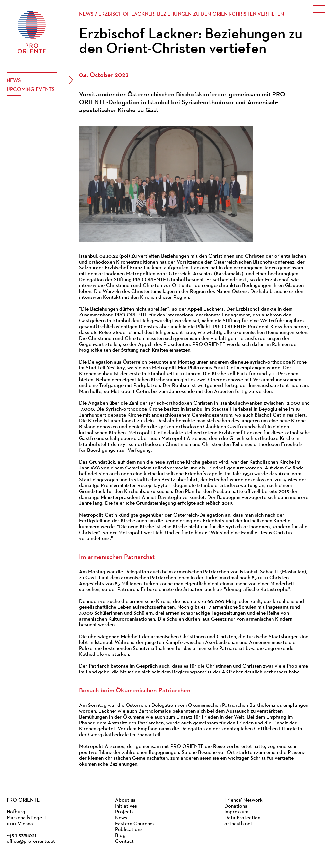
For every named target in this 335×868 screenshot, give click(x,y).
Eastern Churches (135, 824)
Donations (236, 806)
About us (125, 800)
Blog (120, 836)
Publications (129, 830)
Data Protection (242, 818)
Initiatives (126, 806)
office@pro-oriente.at (31, 842)
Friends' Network (244, 800)
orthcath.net (238, 824)
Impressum (236, 812)
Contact (124, 842)
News (14, 81)
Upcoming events (31, 90)
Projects (124, 812)
